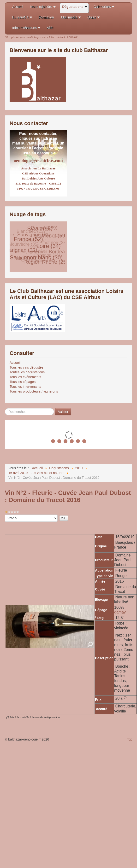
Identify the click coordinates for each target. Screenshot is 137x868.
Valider (63, 412)
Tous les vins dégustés (27, 367)
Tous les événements (25, 377)
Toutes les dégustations (27, 372)
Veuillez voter (5, 515)
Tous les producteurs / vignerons (34, 391)
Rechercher (5, 408)
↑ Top (128, 739)
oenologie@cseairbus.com (38, 160)
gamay (120, 612)
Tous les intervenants (25, 387)
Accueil (15, 363)
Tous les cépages (23, 382)
